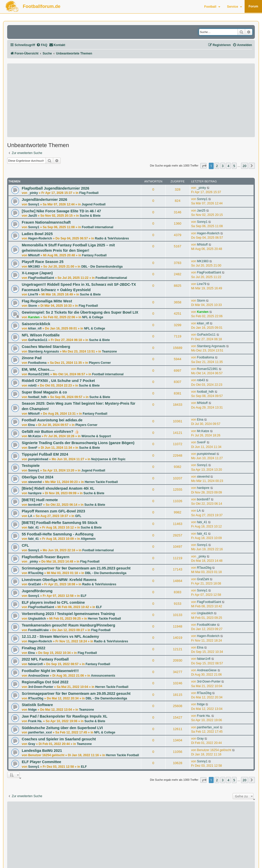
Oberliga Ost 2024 (37, 477)
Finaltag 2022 (34, 648)
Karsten (34, 317)
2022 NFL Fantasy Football (45, 659)
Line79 (33, 294)
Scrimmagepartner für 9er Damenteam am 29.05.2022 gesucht (76, 694)
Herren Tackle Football (101, 482)
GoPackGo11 (38, 340)
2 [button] (217, 166)
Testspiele (31, 466)
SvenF (33, 448)
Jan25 (32, 216)
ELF (84, 596)
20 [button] (244, 166)
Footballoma (37, 363)
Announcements (103, 676)
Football (212, 7)
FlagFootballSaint (41, 278)
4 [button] (228, 166)
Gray (32, 744)
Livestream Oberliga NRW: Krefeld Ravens (59, 580)
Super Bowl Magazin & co (44, 392)
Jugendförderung (37, 591)
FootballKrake (39, 630)
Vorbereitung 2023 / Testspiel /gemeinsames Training (68, 614)
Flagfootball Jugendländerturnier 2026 (56, 188)
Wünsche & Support (96, 436)
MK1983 (34, 267)
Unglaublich (37, 619)
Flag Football (89, 193)
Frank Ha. (35, 721)
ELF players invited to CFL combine (53, 602)
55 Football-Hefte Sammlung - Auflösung (58, 534)
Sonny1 (34, 204)
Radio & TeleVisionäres (112, 238)
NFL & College (93, 317)
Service (234, 7)
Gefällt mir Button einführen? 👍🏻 (50, 432)
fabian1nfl (35, 664)
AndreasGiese (39, 676)
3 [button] (223, 166)
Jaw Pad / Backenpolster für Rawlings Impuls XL (65, 716)
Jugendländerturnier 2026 (44, 200)
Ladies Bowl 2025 (37, 234)
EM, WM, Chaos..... (38, 369)
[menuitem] (42, 45)
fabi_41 (34, 528)
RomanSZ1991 (39, 374)
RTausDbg (36, 573)
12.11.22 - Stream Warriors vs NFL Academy (60, 636)
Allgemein (88, 539)
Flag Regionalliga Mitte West (47, 301)
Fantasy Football (94, 255)
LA (30, 516)
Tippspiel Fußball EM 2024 (45, 454)
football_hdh (37, 397)
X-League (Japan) (37, 273)
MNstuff (34, 255)
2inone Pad (32, 358)
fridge (32, 710)
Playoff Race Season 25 (43, 262)
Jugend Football (94, 204)
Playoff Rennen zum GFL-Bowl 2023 (53, 511)
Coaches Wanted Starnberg (46, 347)
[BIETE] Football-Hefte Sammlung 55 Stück (60, 523)
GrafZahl (35, 584)
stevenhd (35, 482)
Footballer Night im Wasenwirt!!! (50, 671)
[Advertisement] (131, 100)
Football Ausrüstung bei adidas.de (52, 420)
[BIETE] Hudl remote (40, 500)
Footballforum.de (42, 6)
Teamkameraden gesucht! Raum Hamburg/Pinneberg (68, 625)
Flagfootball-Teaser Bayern (46, 557)
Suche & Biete (90, 216)
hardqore (35, 493)
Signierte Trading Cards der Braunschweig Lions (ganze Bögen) (78, 443)
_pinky (33, 193)
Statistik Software (37, 705)
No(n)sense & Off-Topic (108, 459)
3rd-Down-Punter (41, 687)
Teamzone (109, 351)
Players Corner (100, 363)
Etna (31, 425)
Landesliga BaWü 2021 (42, 751)
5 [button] (234, 166)
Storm (33, 306)
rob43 (32, 386)
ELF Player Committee (41, 762)
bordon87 (35, 505)
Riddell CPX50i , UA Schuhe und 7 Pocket (58, 381)
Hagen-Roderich (40, 238)
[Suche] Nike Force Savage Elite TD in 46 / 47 (61, 211)
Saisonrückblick (36, 324)
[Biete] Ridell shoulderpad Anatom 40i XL (58, 488)
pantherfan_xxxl (40, 732)
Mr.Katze (35, 436)
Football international (98, 227)
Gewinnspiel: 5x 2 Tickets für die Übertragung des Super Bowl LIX (80, 312)
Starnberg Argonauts (44, 351)
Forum (253, 6)
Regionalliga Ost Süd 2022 (45, 682)
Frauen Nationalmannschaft (46, 222)
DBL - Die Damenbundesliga (102, 267)
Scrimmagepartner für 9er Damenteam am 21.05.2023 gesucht (76, 568)
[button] (203, 166)
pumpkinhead (38, 459)
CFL (25, 545)
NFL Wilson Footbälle (41, 335)
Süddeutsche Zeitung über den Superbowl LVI (62, 728)
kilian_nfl (35, 328)
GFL (78, 516)
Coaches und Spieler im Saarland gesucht (59, 739)
